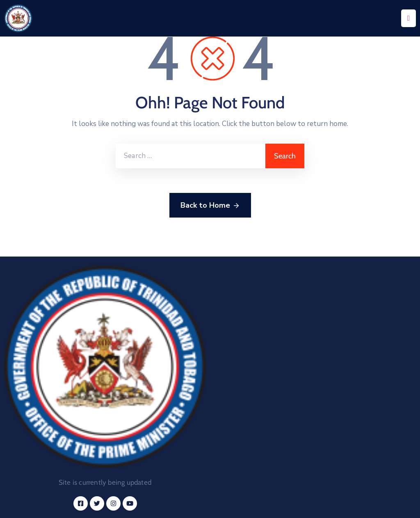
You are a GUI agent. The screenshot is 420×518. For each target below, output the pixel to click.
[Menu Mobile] (409, 18)
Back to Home (210, 206)
